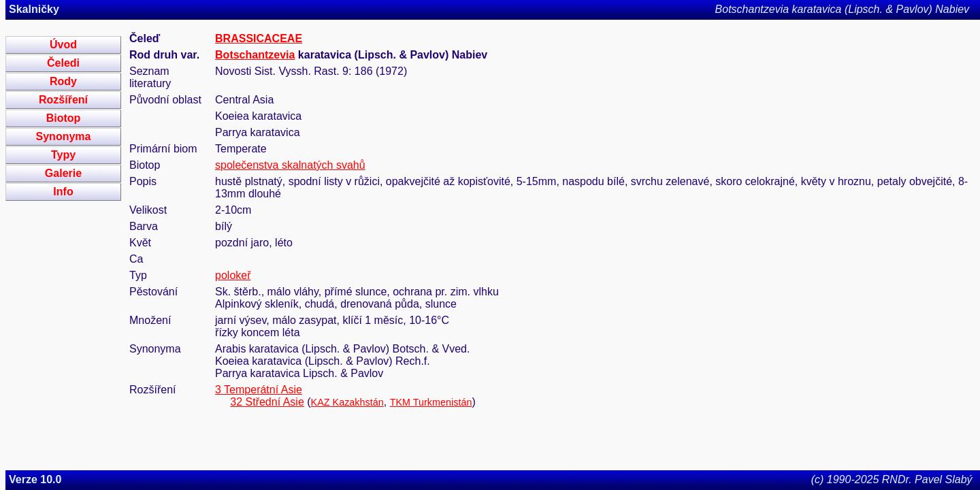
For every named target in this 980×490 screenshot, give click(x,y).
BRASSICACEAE (259, 38)
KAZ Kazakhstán (347, 402)
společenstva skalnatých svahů (290, 165)
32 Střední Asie (267, 402)
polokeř (233, 275)
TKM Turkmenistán (431, 402)
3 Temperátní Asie (259, 390)
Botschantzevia (255, 55)
